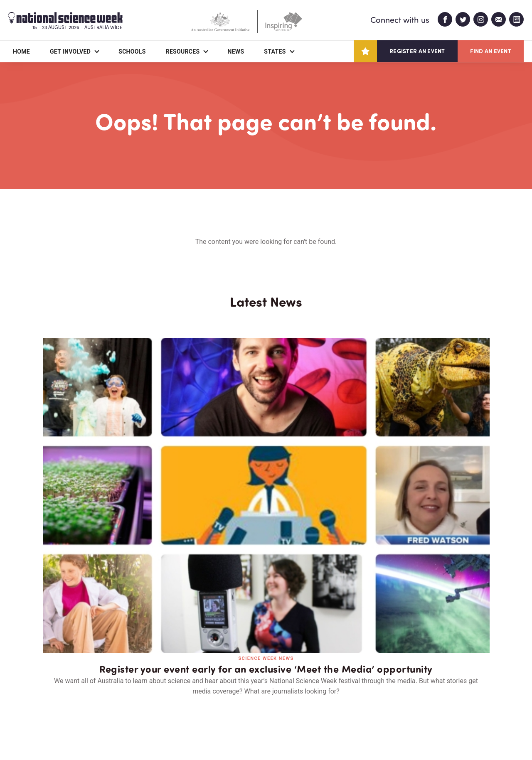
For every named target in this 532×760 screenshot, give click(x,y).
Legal (135, 734)
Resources (183, 52)
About (53, 706)
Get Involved (70, 52)
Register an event (417, 51)
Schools (132, 52)
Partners (103, 706)
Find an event (491, 51)
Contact (157, 706)
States (275, 52)
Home (21, 52)
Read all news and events (266, 560)
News (236, 52)
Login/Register (221, 706)
